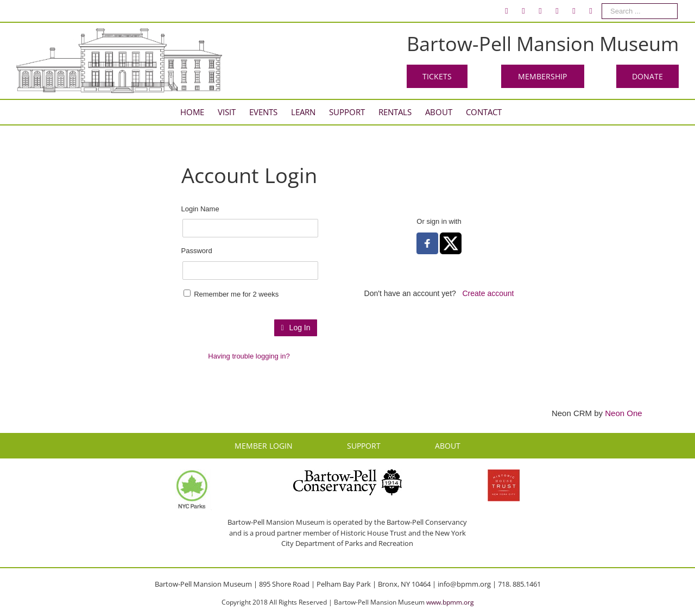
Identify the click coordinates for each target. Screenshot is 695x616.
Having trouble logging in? (249, 356)
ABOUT (448, 446)
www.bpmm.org (450, 602)
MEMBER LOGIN (264, 446)
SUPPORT (364, 446)
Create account (488, 293)
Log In (295, 328)
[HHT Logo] (504, 474)
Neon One (623, 413)
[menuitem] (507, 11)
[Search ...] (640, 11)
